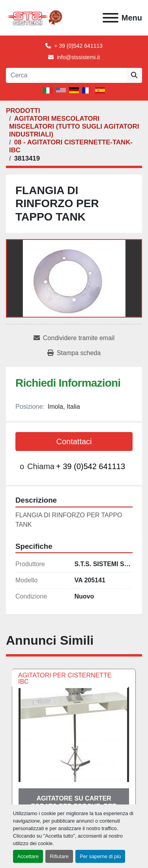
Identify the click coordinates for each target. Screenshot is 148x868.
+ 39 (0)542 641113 (78, 46)
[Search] (66, 75)
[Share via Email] (74, 338)
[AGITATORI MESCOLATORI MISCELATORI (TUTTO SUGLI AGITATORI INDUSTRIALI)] (74, 126)
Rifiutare (59, 856)
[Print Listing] (74, 353)
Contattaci (74, 441)
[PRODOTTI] (23, 111)
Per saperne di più (100, 856)
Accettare (28, 856)
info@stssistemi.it (78, 57)
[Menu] (111, 18)
